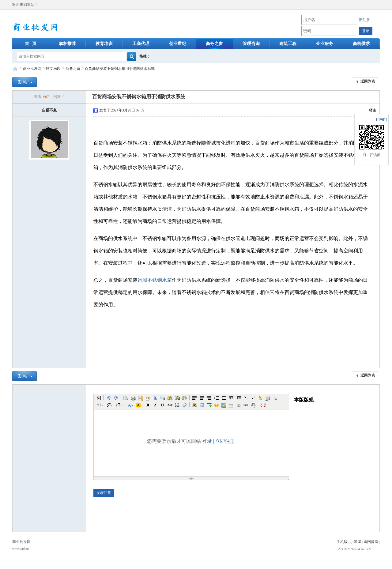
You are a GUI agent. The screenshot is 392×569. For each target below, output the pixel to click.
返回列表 (365, 81)
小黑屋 (356, 542)
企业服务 (325, 44)
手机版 (342, 542)
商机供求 (361, 44)
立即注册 (225, 441)
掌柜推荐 (67, 44)
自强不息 (49, 110)
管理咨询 (251, 44)
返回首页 (371, 542)
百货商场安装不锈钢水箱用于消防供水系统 (120, 69)
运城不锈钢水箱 (155, 280)
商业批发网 (32, 69)
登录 (207, 441)
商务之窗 (214, 44)
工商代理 (141, 44)
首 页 (31, 44)
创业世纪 (178, 44)
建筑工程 (288, 44)
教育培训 (104, 44)
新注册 (364, 20)
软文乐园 (53, 69)
